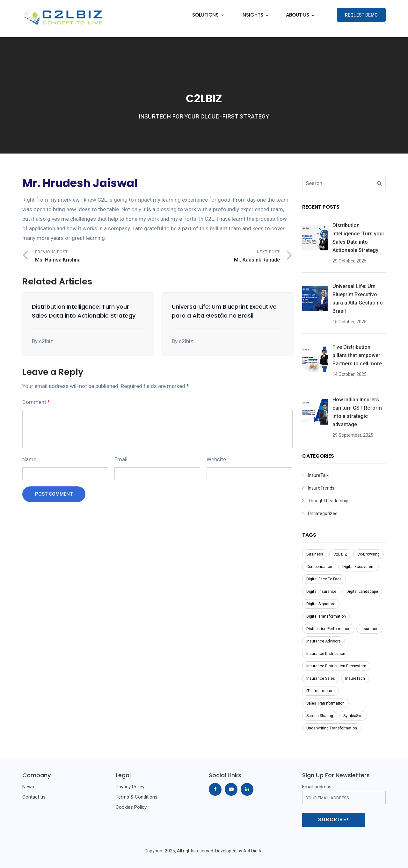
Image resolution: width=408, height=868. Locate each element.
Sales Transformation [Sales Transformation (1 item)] (325, 703)
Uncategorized (323, 513)
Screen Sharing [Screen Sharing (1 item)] (320, 716)
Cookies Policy (131, 807)
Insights (252, 15)
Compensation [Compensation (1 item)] (319, 567)
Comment (36, 402)
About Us (298, 15)
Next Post (219, 257)
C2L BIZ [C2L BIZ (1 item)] (340, 554)
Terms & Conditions (137, 797)
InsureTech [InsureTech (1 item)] (355, 678)
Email (121, 459)
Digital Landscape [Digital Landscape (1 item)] (362, 592)
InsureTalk (318, 475)
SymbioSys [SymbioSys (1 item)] (353, 716)
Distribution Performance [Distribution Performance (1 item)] (328, 629)
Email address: (344, 794)
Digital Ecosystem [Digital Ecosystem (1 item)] (358, 567)
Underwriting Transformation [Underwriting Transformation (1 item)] (332, 728)
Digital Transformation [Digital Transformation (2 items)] (326, 616)
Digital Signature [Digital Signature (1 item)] (321, 604)
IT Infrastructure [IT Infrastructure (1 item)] (321, 691)
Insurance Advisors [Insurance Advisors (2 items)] (324, 641)
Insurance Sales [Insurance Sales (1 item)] (321, 678)
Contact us (34, 797)
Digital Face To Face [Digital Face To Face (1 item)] (324, 579)
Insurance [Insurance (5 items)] (369, 629)
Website (216, 459)
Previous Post (96, 257)
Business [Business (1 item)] (315, 554)
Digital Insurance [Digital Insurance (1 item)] (321, 592)
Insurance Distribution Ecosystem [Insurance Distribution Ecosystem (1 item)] (336, 666)
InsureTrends (321, 488)
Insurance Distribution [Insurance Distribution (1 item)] (326, 654)
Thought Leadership (328, 501)
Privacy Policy (130, 787)
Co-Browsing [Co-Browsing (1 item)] (368, 554)
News (28, 787)
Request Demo (361, 15)
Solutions (205, 15)
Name (29, 459)
